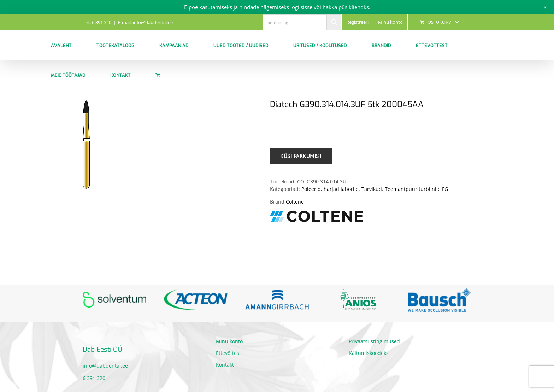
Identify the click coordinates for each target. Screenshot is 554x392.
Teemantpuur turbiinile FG (416, 189)
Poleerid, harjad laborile (330, 189)
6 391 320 (94, 378)
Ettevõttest (228, 353)
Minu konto (229, 341)
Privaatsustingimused (374, 341)
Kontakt (225, 365)
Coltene (295, 202)
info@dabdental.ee (105, 366)
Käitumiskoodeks (369, 353)
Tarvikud (372, 189)
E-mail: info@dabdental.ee (145, 22)
